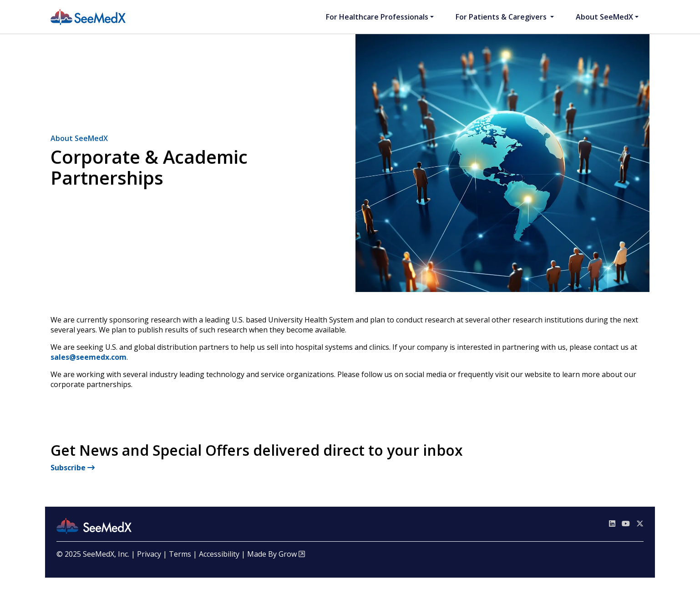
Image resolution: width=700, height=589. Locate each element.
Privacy (149, 554)
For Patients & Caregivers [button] (502, 17)
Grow (288, 554)
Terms (180, 554)
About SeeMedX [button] (604, 17)
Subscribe (73, 468)
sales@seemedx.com (89, 357)
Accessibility (219, 554)
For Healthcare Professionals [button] (377, 17)
